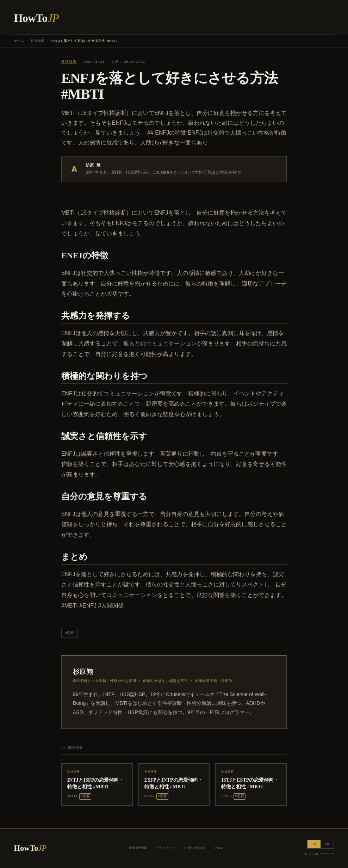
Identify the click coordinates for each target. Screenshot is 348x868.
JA (314, 844)
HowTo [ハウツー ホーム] (37, 18)
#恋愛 (69, 633)
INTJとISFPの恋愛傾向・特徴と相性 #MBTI (96, 783)
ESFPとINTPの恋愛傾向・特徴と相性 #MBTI (174, 783)
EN (327, 844)
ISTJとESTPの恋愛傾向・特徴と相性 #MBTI (250, 783)
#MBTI (73, 796)
